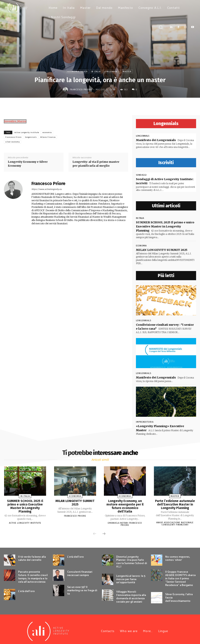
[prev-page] (95, 530)
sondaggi (141, 175)
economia (47, 132)
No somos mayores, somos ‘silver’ (178, 555)
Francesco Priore (81, 90)
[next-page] (104, 530)
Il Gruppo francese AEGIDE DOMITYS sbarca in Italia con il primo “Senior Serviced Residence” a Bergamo (180, 574)
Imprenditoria (145, 419)
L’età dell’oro (26, 587)
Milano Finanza (48, 137)
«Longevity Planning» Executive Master (165, 423)
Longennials (112, 71)
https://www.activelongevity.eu (47, 189)
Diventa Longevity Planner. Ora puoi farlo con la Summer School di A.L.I (132, 558)
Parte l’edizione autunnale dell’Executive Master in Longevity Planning (175, 501)
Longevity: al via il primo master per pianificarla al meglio (96, 164)
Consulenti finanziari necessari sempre (80, 570)
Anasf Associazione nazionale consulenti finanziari (175, 520)
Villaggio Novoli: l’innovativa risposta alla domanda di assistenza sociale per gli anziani (131, 593)
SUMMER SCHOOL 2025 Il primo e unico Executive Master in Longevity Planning (25, 502)
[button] (161, 27)
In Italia (96, 71)
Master (127, 71)
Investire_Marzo (15, 121)
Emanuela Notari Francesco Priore (125, 517)
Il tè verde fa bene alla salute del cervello (32, 555)
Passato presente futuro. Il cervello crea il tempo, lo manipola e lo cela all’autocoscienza (33, 573)
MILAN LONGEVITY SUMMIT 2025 (161, 248)
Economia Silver (78, 71)
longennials (31, 137)
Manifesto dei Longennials (156, 140)
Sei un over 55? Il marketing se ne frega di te (82, 586)
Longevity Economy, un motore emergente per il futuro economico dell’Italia (125, 501)
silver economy (12, 142)
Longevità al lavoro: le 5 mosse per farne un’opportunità (131, 575)
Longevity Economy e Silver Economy (28, 164)
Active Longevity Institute (27, 132)
